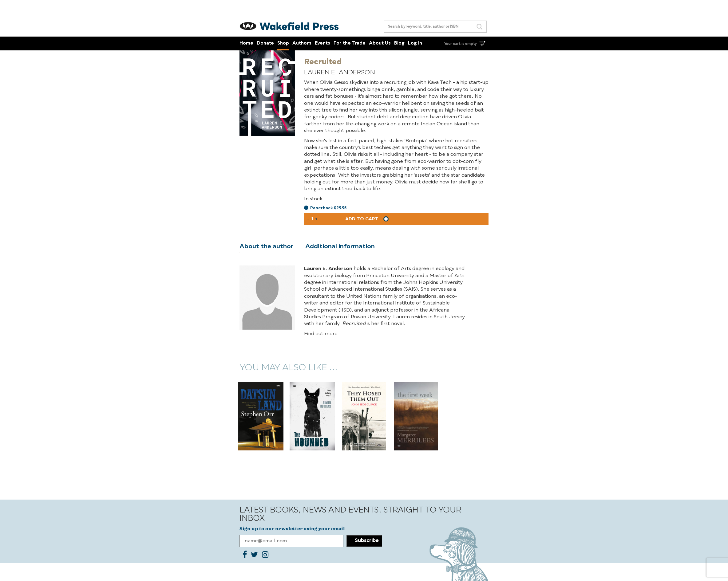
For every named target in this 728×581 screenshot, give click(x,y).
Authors (302, 43)
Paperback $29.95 (328, 208)
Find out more (321, 334)
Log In (415, 43)
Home (246, 43)
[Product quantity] (312, 219)
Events (322, 43)
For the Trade (350, 43)
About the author (266, 247)
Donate (265, 43)
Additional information (340, 247)
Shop (283, 43)
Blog (399, 43)
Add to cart (362, 219)
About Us (380, 43)
